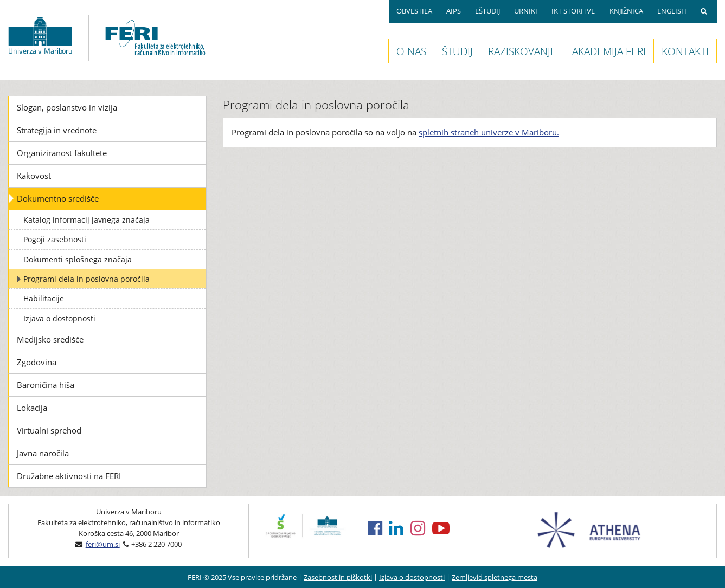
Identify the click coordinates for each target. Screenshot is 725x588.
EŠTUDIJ (487, 11)
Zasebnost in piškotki (338, 577)
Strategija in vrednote (57, 130)
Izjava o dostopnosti (59, 318)
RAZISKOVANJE (522, 51)
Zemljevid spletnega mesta (495, 577)
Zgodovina (37, 362)
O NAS (411, 51)
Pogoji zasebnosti (55, 239)
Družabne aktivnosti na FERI (69, 476)
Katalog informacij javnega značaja (86, 220)
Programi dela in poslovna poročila (86, 279)
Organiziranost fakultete (62, 153)
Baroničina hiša (46, 385)
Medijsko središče (50, 339)
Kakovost (34, 176)
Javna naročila (43, 453)
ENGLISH (672, 11)
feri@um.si (103, 544)
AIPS (454, 11)
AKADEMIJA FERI (609, 51)
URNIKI (526, 11)
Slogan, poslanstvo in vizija (67, 107)
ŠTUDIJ (457, 51)
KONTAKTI (685, 51)
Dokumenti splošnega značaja (78, 259)
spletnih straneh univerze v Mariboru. (489, 132)
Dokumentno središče (58, 198)
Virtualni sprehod (49, 430)
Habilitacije (44, 298)
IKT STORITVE (573, 11)
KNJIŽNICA (626, 11)
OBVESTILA (414, 11)
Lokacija (32, 408)
